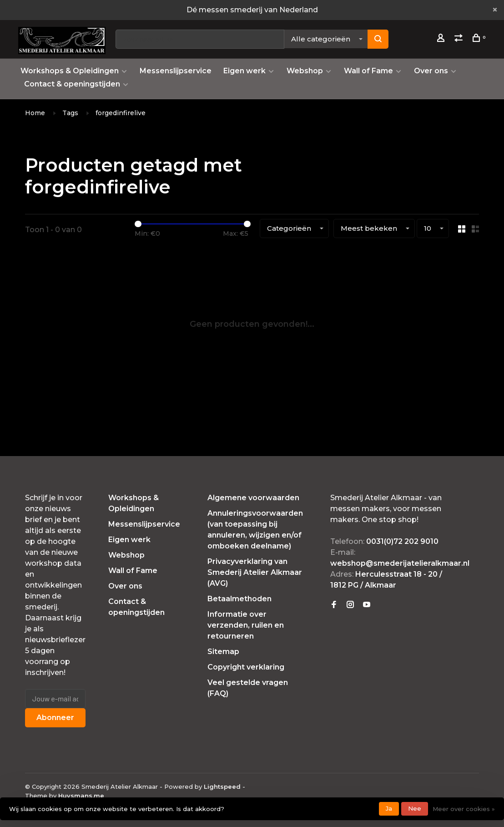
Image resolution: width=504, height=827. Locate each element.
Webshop (305, 71)
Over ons (431, 71)
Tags (70, 113)
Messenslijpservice (176, 71)
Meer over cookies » (464, 809)
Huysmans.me (81, 796)
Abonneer (55, 718)
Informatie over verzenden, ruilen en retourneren (246, 625)
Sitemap (223, 652)
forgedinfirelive (121, 113)
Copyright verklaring (246, 667)
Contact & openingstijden (72, 84)
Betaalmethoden (239, 599)
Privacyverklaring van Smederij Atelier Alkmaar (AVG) (255, 572)
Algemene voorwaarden (253, 498)
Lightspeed (222, 786)
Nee (415, 808)
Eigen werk (244, 71)
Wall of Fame (368, 71)
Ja (389, 808)
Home (35, 113)
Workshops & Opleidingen (70, 71)
